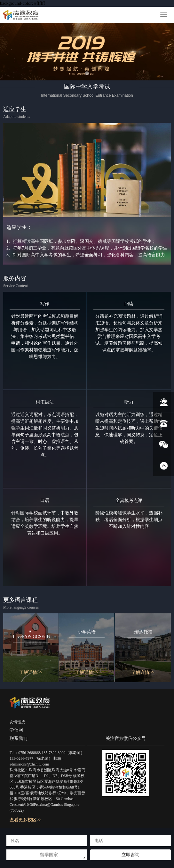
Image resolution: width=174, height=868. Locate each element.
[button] (87, 73)
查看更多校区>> (26, 820)
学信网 (16, 730)
